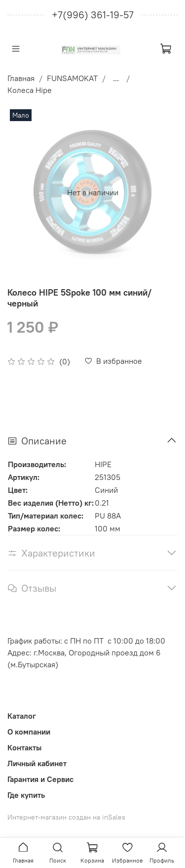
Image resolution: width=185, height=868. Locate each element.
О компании (29, 732)
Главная (21, 78)
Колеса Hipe (30, 90)
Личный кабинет (37, 763)
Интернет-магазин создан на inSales (66, 817)
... (116, 78)
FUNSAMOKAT (72, 78)
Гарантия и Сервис (40, 779)
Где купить (26, 795)
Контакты (24, 747)
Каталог (22, 716)
